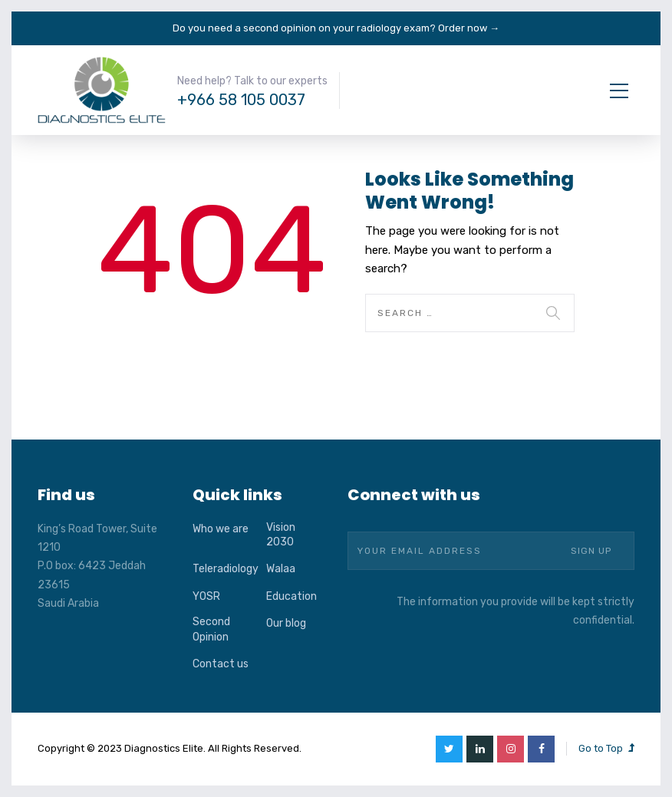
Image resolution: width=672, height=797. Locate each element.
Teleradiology (226, 569)
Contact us (221, 664)
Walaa (281, 569)
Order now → (469, 28)
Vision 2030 (281, 535)
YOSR (206, 596)
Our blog (286, 623)
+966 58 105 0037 (241, 100)
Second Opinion (211, 629)
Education (292, 596)
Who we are (221, 529)
